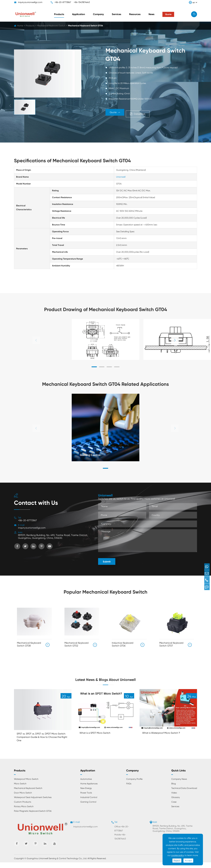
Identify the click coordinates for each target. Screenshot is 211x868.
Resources (135, 14)
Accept (188, 861)
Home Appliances (89, 789)
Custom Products (23, 807)
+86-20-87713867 (63, 2)
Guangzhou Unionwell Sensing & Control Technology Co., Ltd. (57, 864)
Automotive (86, 785)
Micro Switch (20, 789)
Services (116, 14)
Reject (177, 861)
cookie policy (178, 855)
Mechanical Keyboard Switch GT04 (86, 26)
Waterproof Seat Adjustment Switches (33, 803)
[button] (175, 340)
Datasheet (152, 113)
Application (79, 14)
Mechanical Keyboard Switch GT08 (29, 643)
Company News (179, 785)
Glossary (176, 803)
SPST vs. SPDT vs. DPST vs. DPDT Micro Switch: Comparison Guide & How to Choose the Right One (40, 742)
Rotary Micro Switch (24, 812)
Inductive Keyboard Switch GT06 (123, 643)
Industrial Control (89, 803)
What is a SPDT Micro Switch (97, 737)
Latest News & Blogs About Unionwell (106, 681)
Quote (119, 113)
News (151, 14)
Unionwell (121, 177)
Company (98, 14)
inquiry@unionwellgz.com (30, 2)
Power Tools (86, 798)
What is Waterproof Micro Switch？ (164, 737)
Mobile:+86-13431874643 (120, 842)
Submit (107, 562)
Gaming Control (92, 454)
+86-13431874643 (82, 2)
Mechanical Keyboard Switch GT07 (171, 643)
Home (20, 26)
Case (174, 807)
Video (174, 798)
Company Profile (134, 785)
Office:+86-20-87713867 (122, 834)
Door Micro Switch (23, 798)
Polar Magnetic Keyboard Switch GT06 (33, 817)
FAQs (129, 789)
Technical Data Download (184, 794)
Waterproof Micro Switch (26, 785)
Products (59, 14)
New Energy (86, 794)
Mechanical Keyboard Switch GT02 (76, 643)
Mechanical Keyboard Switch (51, 26)
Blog (174, 789)
